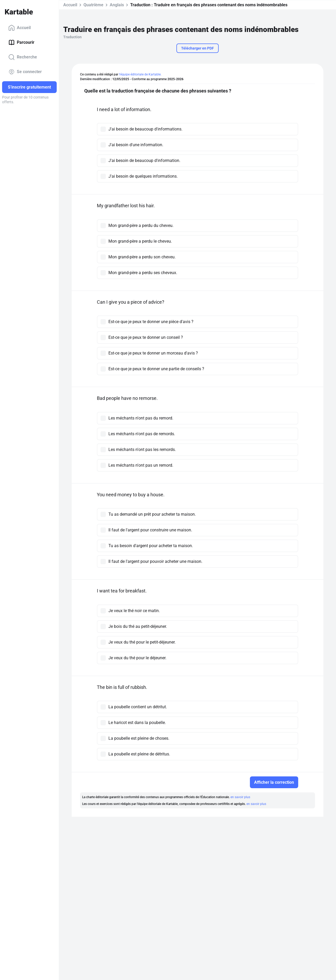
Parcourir (21, 42)
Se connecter (25, 72)
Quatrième (93, 5)
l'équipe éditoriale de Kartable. (140, 74)
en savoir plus (240, 797)
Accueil (20, 28)
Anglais (117, 5)
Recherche (23, 57)
